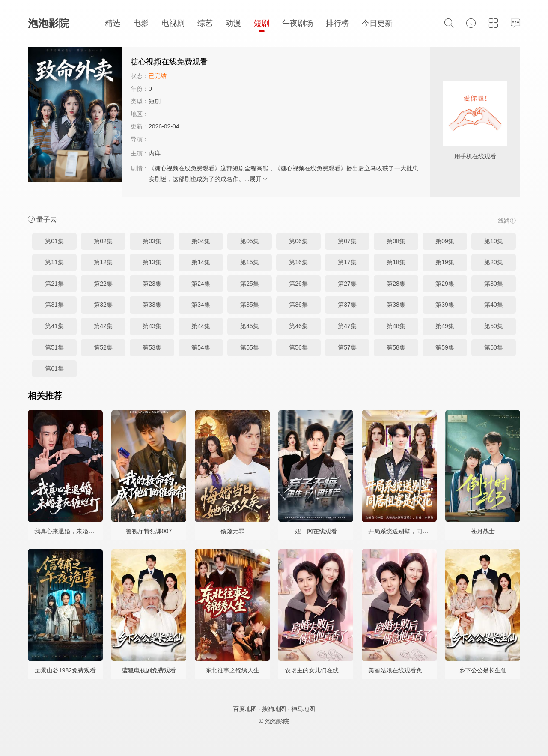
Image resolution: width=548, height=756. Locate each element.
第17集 (347, 262)
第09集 (445, 241)
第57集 (347, 347)
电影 (141, 23)
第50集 (494, 326)
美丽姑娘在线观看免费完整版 (407, 670)
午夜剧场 (298, 23)
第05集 (250, 241)
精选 (113, 23)
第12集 (103, 262)
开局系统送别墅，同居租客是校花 (413, 531)
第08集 (396, 241)
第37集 (347, 305)
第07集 (347, 241)
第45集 (250, 326)
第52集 (103, 347)
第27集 (347, 284)
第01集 (54, 241)
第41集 (54, 326)
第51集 (54, 347)
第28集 (396, 284)
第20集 (494, 262)
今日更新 (377, 23)
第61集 (54, 368)
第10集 (494, 241)
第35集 (250, 305)
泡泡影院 (48, 23)
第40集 (494, 305)
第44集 (201, 326)
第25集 (250, 284)
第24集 (201, 284)
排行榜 (337, 23)
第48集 (396, 326)
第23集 (152, 284)
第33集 (152, 305)
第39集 (445, 305)
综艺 (205, 23)
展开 (259, 179)
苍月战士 (483, 531)
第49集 (445, 326)
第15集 (250, 262)
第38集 (396, 305)
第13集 (152, 262)
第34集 (201, 305)
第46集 (298, 326)
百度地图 (245, 709)
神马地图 (303, 709)
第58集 (396, 347)
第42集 (103, 326)
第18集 (396, 262)
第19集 (445, 262)
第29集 (445, 284)
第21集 (54, 284)
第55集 (250, 347)
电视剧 (173, 23)
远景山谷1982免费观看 (65, 670)
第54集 (201, 347)
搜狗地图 (274, 709)
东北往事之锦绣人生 (232, 670)
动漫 (233, 23)
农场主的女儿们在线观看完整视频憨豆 (336, 670)
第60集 (494, 347)
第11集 (54, 262)
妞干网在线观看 (316, 531)
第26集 (298, 284)
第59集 (445, 347)
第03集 (152, 241)
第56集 (298, 347)
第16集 (298, 262)
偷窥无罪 (232, 531)
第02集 (103, 241)
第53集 (152, 347)
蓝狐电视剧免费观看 (149, 670)
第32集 (103, 305)
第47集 (347, 326)
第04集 (201, 241)
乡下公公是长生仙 (483, 670)
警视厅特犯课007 (149, 531)
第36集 (298, 305)
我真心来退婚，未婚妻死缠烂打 (76, 531)
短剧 (262, 23)
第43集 (152, 326)
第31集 (54, 305)
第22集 (103, 284)
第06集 (298, 241)
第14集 (201, 262)
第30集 (494, 284)
